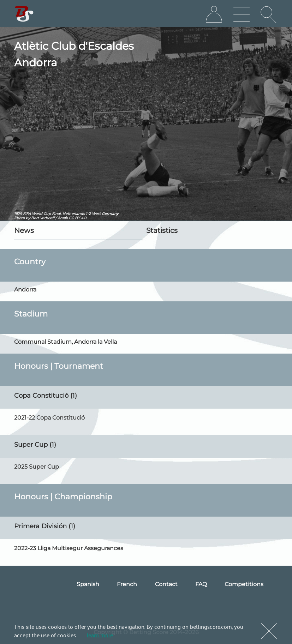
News (24, 230)
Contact (166, 584)
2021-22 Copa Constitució (49, 418)
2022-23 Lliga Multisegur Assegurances (69, 548)
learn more (100, 635)
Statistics (162, 230)
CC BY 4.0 (78, 218)
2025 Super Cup (37, 467)
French (127, 584)
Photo (19, 218)
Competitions (244, 584)
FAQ (201, 584)
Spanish (88, 584)
